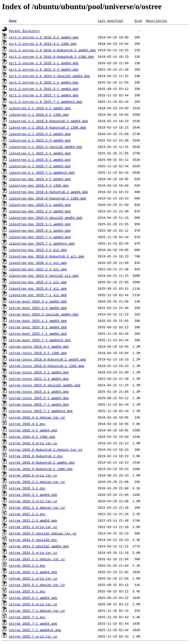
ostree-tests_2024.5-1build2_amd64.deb (45, 385)
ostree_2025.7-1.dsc (27, 617)
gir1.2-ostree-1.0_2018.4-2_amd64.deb (44, 37)
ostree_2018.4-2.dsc (27, 424)
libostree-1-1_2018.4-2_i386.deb (39, 114)
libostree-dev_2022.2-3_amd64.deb (40, 211)
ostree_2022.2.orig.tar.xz (33, 527)
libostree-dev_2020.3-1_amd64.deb (40, 205)
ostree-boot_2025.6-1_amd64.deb (38, 327)
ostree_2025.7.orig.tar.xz (33, 636)
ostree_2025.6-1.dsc (27, 591)
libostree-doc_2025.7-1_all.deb (38, 295)
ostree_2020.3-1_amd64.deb (33, 495)
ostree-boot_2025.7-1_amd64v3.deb (40, 340)
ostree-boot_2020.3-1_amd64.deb (38, 301)
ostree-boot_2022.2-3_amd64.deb (38, 308)
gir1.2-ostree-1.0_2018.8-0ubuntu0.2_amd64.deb (52, 50)
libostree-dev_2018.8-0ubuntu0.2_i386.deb (47, 198)
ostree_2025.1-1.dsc (27, 565)
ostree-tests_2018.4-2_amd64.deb (39, 346)
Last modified (110, 21)
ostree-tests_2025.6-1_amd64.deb (39, 398)
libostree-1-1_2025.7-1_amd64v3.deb (42, 172)
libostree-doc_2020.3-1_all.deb (38, 263)
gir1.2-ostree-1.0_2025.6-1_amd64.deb (44, 89)
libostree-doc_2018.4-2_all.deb (38, 250)
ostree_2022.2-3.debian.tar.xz (37, 507)
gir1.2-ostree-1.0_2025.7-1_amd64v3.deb (46, 102)
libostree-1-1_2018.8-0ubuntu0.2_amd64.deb (48, 121)
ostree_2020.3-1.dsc (27, 488)
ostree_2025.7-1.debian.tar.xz (37, 611)
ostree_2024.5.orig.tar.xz (33, 553)
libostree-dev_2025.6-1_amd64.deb (40, 230)
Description (157, 21)
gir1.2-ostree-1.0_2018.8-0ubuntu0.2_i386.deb (51, 56)
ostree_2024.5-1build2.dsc (33, 540)
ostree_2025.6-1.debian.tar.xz (37, 585)
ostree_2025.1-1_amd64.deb (33, 572)
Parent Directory (24, 31)
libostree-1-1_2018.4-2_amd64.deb (40, 108)
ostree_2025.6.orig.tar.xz (33, 604)
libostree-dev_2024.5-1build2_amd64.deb (46, 218)
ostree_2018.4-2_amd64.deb (33, 430)
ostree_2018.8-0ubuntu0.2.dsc (36, 456)
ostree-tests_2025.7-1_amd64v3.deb (41, 411)
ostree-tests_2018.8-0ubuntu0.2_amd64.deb (47, 359)
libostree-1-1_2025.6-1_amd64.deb (40, 160)
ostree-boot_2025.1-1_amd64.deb (38, 321)
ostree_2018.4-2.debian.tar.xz (37, 417)
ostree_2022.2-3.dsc (27, 514)
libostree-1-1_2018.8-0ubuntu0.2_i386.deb (47, 127)
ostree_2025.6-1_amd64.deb (33, 598)
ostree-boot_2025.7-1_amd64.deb (38, 334)
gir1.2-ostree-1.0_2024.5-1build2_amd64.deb (49, 76)
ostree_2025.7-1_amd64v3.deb (35, 630)
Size (138, 21)
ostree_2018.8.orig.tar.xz (33, 475)
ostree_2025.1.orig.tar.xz (33, 578)
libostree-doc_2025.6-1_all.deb (38, 288)
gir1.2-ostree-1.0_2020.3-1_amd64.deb (44, 63)
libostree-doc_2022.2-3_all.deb (38, 269)
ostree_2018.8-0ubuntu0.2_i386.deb (41, 469)
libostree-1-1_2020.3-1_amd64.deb (40, 134)
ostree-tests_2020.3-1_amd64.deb (39, 372)
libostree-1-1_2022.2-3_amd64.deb (40, 140)
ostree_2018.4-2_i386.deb (32, 437)
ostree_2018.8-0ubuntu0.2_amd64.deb (42, 462)
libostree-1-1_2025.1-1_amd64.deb (40, 153)
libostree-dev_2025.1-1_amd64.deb (40, 224)
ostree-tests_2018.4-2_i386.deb (38, 353)
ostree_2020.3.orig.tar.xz (33, 501)
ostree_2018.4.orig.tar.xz (33, 443)
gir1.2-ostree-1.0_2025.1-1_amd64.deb (44, 82)
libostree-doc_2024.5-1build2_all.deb (44, 276)
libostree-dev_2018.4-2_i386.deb (39, 185)
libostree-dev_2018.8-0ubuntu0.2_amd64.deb (48, 192)
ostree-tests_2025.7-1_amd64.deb (39, 404)
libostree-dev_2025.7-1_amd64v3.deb (42, 243)
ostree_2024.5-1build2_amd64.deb (39, 546)
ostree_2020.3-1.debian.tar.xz (37, 482)
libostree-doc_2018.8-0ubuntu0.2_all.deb (47, 256)
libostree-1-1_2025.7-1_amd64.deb (40, 166)
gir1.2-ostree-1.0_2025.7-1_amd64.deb (44, 95)
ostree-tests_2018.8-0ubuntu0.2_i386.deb (47, 366)
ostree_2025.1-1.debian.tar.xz (37, 559)
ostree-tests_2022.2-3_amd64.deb (39, 379)
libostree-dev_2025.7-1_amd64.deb (40, 237)
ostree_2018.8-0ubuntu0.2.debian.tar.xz (46, 449)
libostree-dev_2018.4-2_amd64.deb (40, 179)
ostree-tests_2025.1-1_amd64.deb (39, 392)
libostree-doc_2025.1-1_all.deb (38, 282)
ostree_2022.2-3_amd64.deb (33, 520)
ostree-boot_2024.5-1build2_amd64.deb (44, 314)
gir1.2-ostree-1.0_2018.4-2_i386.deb (43, 44)
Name (13, 21)
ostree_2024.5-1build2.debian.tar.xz (43, 533)
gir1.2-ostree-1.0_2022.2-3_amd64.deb (44, 69)
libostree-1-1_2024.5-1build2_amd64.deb (46, 147)
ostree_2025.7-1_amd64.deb (33, 623)
